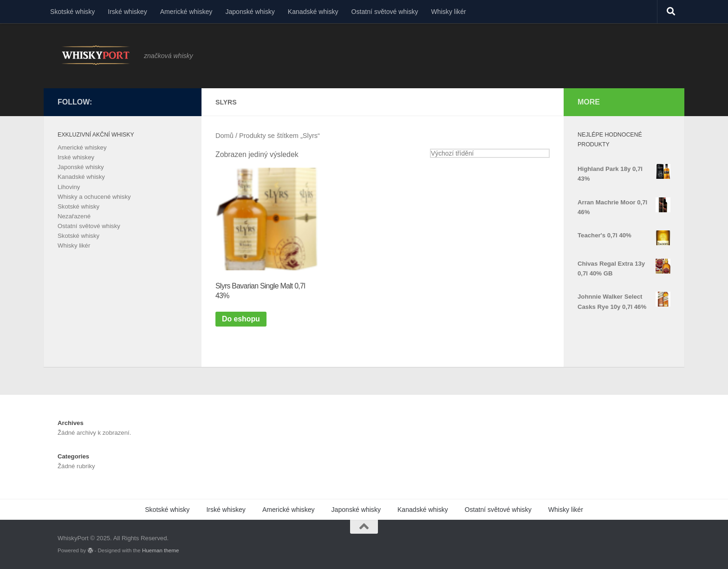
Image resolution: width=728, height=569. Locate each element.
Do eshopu (241, 319)
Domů (224, 136)
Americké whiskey (186, 12)
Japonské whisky (250, 12)
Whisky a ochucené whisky (94, 197)
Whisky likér (449, 12)
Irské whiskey (127, 12)
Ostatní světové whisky (385, 12)
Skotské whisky (72, 12)
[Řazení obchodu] (490, 153)
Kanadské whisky (313, 12)
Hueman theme (160, 550)
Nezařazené (74, 216)
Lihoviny (69, 187)
